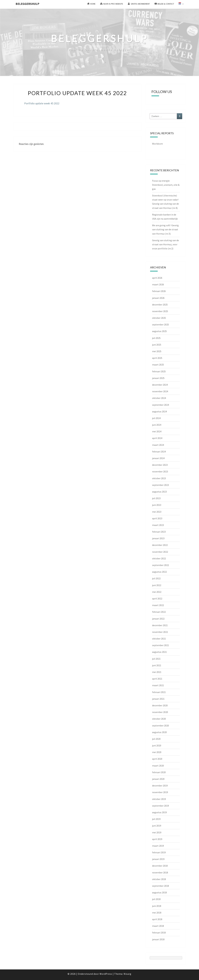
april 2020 (157, 759)
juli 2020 (156, 739)
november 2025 (160, 311)
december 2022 (160, 545)
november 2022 (160, 552)
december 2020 (160, 705)
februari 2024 (159, 452)
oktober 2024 (159, 398)
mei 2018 (157, 913)
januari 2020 (158, 779)
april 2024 (157, 438)
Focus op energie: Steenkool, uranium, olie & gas (166, 185)
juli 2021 (156, 659)
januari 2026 (158, 298)
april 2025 (157, 358)
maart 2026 (158, 284)
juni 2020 (157, 745)
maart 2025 (158, 365)
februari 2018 (159, 933)
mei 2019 (157, 832)
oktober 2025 (159, 318)
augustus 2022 (159, 572)
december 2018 (160, 866)
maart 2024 (158, 445)
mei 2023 (157, 512)
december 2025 (160, 305)
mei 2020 (157, 752)
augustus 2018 (159, 892)
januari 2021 (158, 699)
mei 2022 (157, 592)
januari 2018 (158, 939)
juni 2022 (157, 585)
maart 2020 (158, 766)
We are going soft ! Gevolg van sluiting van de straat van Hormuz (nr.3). (165, 229)
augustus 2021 (159, 652)
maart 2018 (158, 926)
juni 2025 (157, 345)
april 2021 (157, 679)
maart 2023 (158, 525)
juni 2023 (157, 505)
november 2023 (160, 471)
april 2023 (157, 518)
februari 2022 (159, 612)
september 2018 (160, 886)
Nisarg (127, 974)
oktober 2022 (159, 558)
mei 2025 (157, 351)
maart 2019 (158, 846)
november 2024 (160, 391)
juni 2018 (157, 906)
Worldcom (157, 144)
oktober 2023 (159, 478)
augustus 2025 (159, 331)
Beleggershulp (27, 4)
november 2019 (160, 792)
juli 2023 (156, 498)
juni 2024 (157, 425)
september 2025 (160, 324)
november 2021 (160, 632)
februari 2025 (159, 371)
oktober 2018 (159, 879)
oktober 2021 (159, 639)
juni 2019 (157, 826)
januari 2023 (158, 538)
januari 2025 (158, 378)
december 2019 (160, 786)
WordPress (106, 974)
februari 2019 (159, 852)
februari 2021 (159, 692)
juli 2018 (156, 899)
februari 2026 (159, 291)
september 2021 (160, 645)
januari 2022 (158, 619)
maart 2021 (158, 685)
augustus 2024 (159, 411)
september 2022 (160, 565)
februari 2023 (159, 532)
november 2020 (160, 712)
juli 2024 (156, 418)
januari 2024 (158, 458)
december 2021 (160, 625)
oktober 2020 (159, 719)
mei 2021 (157, 672)
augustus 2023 (159, 492)
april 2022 (157, 598)
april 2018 (157, 919)
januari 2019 (158, 859)
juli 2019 (156, 819)
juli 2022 (156, 578)
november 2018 (160, 872)
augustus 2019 (159, 812)
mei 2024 (157, 431)
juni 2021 (157, 665)
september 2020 (160, 726)
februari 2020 (159, 772)
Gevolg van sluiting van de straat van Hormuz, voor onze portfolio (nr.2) (165, 244)
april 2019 (157, 839)
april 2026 (157, 278)
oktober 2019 (159, 799)
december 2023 (160, 465)
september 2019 (160, 806)
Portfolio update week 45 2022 (42, 103)
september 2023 (160, 485)
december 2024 (160, 385)
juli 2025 (156, 338)
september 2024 (160, 405)
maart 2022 (158, 605)
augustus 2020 (159, 732)
